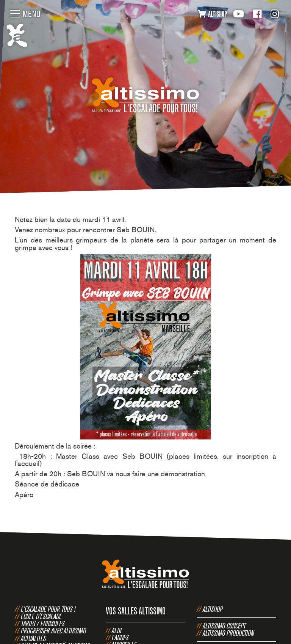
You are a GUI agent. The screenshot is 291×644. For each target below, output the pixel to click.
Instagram (275, 14)
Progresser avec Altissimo (53, 631)
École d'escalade (41, 616)
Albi (117, 630)
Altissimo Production (228, 633)
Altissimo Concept (224, 626)
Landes (120, 638)
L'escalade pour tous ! (48, 609)
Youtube (239, 14)
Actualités (33, 638)
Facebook (257, 14)
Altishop (213, 609)
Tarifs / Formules (43, 624)
